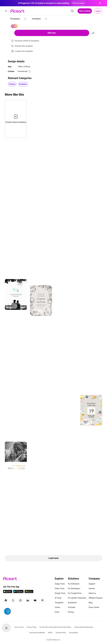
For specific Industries (77, 598)
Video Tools (60, 588)
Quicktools (72, 603)
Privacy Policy (32, 627)
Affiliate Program (96, 598)
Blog (90, 603)
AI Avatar (72, 607)
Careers (92, 588)
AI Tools (58, 598)
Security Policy (61, 633)
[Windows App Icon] (29, 592)
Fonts (57, 612)
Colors (57, 607)
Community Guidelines (37, 633)
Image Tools (60, 584)
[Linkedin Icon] (28, 600)
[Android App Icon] (18, 592)
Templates (59, 603)
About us (92, 593)
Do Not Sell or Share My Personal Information (55, 627)
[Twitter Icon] (13, 600)
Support (92, 584)
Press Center (94, 607)
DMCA (50, 633)
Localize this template (24, 51)
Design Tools (60, 593)
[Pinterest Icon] (42, 600)
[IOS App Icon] (8, 592)
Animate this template (24, 46)
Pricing (71, 612)
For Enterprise (74, 584)
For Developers (74, 588)
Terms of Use (19, 627)
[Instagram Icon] (20, 600)
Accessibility (73, 633)
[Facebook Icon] (6, 600)
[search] (72, 11)
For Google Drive (75, 593)
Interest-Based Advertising (83, 627)
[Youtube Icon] (35, 600)
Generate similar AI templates (27, 41)
